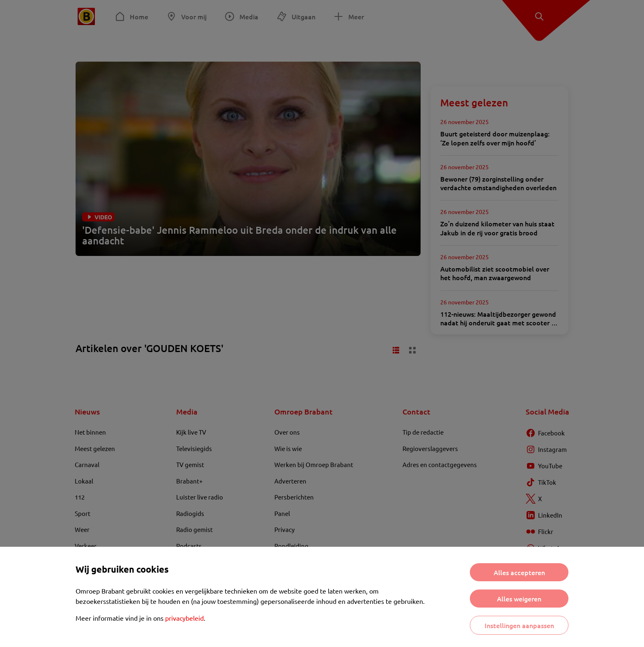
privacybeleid (184, 618)
